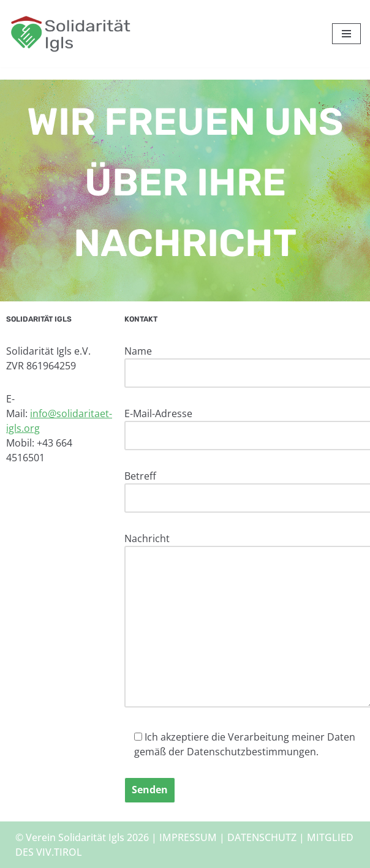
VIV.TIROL (59, 852)
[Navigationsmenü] (346, 34)
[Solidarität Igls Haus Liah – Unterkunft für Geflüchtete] (70, 34)
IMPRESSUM (188, 837)
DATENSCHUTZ (262, 837)
